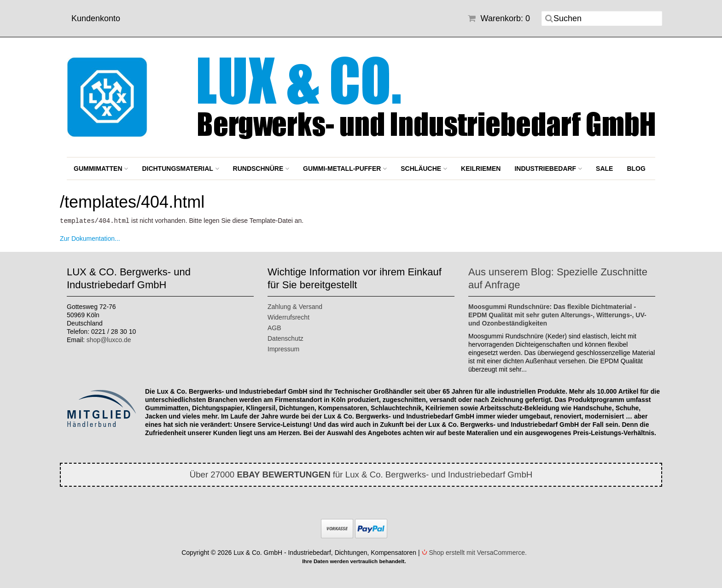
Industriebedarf (548, 169)
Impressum (283, 349)
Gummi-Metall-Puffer (345, 169)
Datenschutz (285, 338)
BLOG (636, 169)
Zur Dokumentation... (90, 238)
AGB (274, 327)
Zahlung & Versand (295, 306)
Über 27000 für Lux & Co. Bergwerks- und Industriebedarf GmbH (361, 474)
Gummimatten (101, 169)
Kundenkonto (96, 18)
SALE (604, 169)
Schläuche (424, 169)
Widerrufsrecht (288, 317)
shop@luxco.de (109, 339)
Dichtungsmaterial (180, 169)
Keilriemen (481, 169)
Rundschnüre (261, 169)
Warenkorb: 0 (499, 18)
